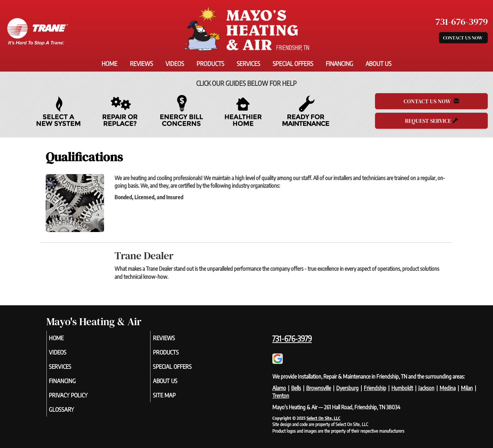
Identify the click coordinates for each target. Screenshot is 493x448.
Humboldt (402, 388)
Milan (467, 388)
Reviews (141, 64)
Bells (296, 388)
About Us (378, 64)
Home (109, 64)
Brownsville (319, 388)
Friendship (375, 388)
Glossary (71, 415)
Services (248, 64)
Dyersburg (347, 388)
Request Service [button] (432, 121)
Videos (175, 64)
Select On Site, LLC (323, 418)
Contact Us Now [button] (463, 38)
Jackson (426, 388)
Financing (339, 64)
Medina (448, 388)
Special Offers (293, 64)
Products (210, 64)
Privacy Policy (79, 400)
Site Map (174, 400)
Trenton (281, 396)
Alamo (279, 388)
